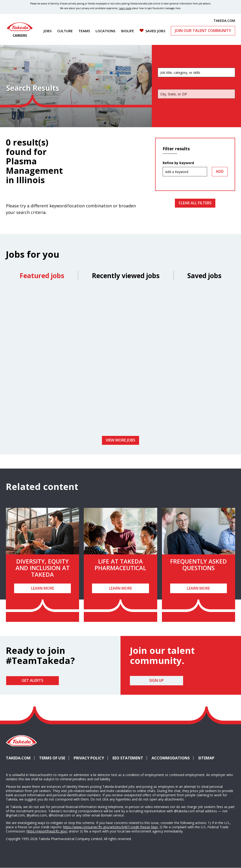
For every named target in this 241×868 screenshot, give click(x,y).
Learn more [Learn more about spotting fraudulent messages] (125, 8)
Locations (105, 31)
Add (220, 171)
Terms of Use (52, 758)
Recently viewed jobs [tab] (126, 276)
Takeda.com (18, 758)
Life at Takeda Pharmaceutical (120, 564)
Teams (84, 31)
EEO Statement (128, 758)
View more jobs (120, 440)
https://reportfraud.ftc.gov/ (47, 831)
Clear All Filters (195, 203)
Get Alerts (32, 680)
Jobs (48, 31)
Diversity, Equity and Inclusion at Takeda (43, 568)
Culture (65, 31)
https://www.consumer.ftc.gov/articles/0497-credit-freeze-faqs (110, 827)
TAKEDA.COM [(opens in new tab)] (224, 20)
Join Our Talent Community (203, 31)
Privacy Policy (89, 758)
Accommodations (173, 758)
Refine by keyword (178, 163)
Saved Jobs (155, 31)
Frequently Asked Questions (199, 564)
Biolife (128, 31)
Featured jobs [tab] (42, 276)
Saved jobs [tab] (204, 276)
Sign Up (157, 680)
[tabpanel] (120, 360)
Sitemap (206, 758)
